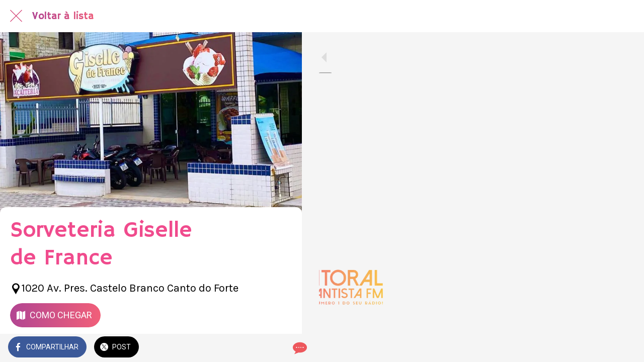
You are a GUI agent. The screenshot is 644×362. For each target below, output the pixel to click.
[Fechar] (16, 16)
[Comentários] (282, 348)
